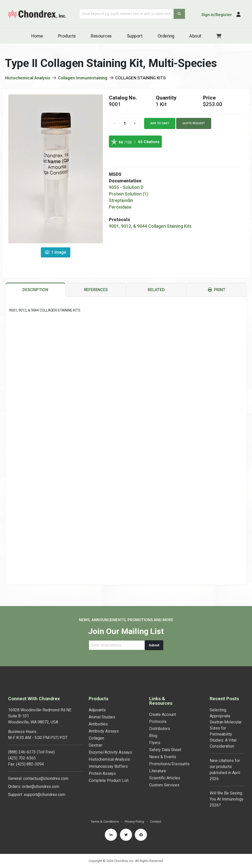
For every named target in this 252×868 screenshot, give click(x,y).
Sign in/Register (217, 15)
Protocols (158, 722)
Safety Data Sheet (165, 750)
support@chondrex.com (44, 795)
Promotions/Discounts (169, 764)
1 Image (56, 252)
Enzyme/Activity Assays (110, 752)
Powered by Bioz (114, 153)
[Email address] (117, 645)
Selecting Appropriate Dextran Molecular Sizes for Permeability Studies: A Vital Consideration (226, 728)
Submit (154, 645)
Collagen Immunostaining (83, 78)
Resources (101, 36)
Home (37, 36)
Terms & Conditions (105, 822)
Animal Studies (102, 717)
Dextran (96, 745)
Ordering (166, 36)
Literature (158, 771)
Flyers (155, 743)
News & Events (163, 757)
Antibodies (98, 724)
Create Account (163, 714)
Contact (156, 822)
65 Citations (149, 142)
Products (67, 36)
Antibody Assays (104, 731)
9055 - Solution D (126, 187)
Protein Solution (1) (129, 194)
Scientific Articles (165, 778)
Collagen (96, 738)
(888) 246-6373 (22, 752)
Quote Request (194, 123)
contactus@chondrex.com (46, 778)
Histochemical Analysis (28, 78)
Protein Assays (102, 773)
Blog (153, 736)
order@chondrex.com (41, 787)
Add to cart (160, 123)
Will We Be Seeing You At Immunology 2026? (227, 799)
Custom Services (164, 785)
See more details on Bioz (149, 153)
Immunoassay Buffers (108, 766)
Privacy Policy (134, 822)
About (195, 36)
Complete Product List (109, 780)
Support (135, 36)
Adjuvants (97, 710)
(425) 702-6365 (22, 758)
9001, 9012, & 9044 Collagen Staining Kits (150, 226)
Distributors (160, 729)
